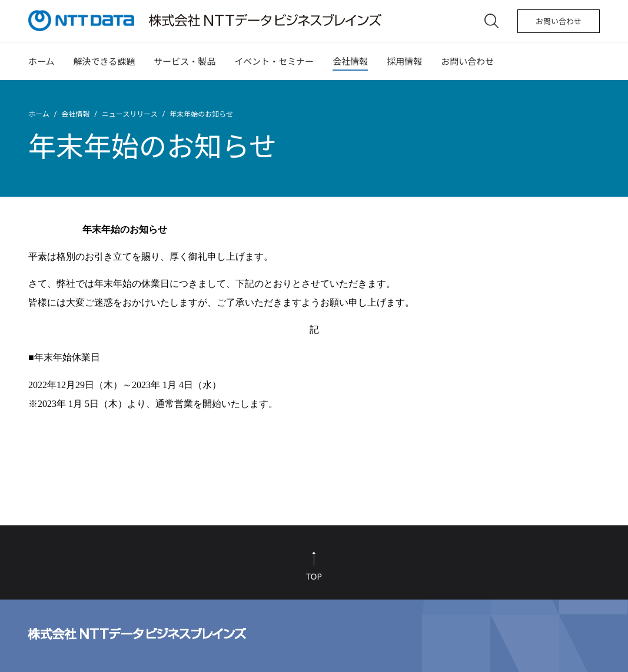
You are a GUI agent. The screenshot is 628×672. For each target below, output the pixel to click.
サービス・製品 (185, 61)
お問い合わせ (559, 21)
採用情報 (404, 61)
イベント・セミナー (274, 61)
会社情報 (350, 61)
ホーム (41, 61)
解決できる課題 (104, 61)
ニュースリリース (130, 114)
